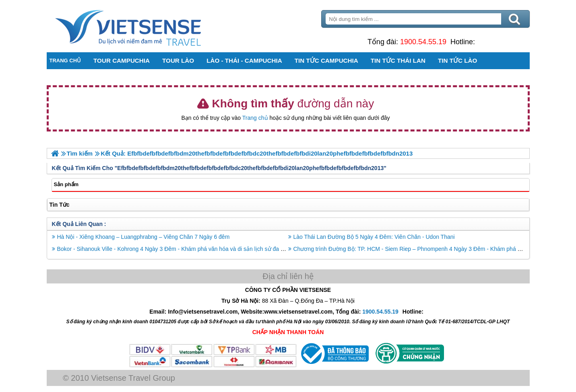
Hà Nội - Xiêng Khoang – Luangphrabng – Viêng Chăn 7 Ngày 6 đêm (143, 237)
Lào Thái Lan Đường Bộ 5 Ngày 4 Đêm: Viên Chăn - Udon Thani (374, 237)
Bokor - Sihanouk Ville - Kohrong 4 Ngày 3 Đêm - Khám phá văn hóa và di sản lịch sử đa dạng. (176, 249)
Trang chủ (255, 118)
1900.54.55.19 (423, 42)
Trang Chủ (148, 26)
